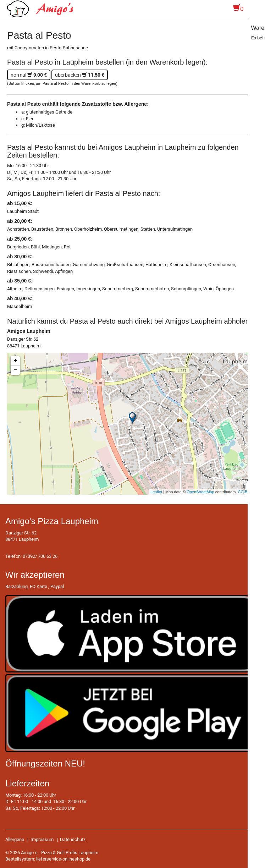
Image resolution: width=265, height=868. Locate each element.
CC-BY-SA (247, 492)
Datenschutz (73, 839)
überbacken (80, 75)
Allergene (15, 839)
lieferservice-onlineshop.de (63, 859)
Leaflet (156, 492)
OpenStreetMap (200, 492)
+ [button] (15, 361)
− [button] (15, 370)
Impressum (42, 839)
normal (29, 75)
